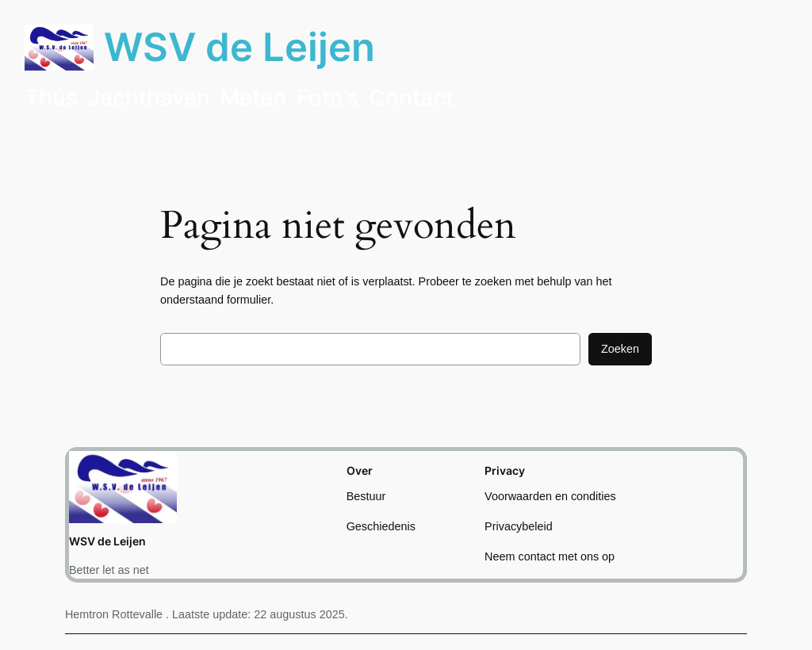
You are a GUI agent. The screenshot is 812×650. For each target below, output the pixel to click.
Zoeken (620, 349)
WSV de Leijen (239, 47)
